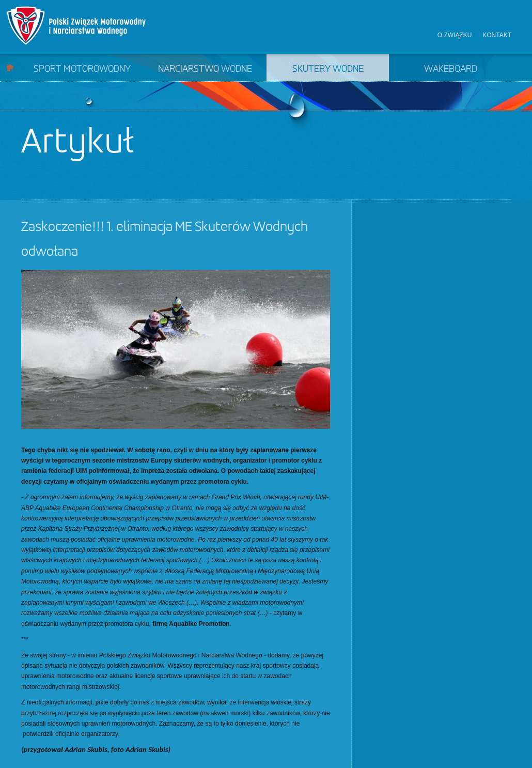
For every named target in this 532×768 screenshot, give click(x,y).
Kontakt (497, 35)
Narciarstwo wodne (205, 69)
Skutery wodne (328, 69)
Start (10, 67)
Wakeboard (451, 69)
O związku (455, 35)
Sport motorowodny (82, 69)
